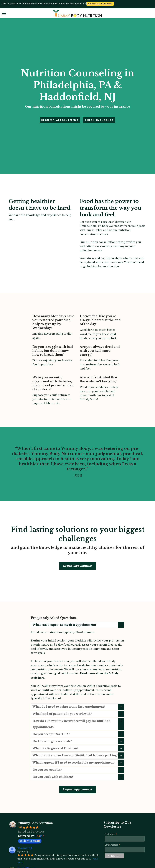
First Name (111, 834)
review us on (30, 841)
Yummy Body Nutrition (35, 823)
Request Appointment (77, 566)
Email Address (112, 845)
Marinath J (25, 848)
